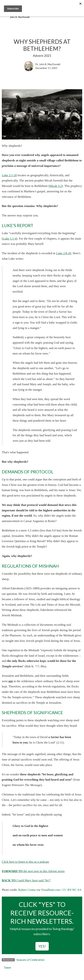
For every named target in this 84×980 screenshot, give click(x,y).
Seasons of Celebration (30, 960)
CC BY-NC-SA (72, 890)
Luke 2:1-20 (9, 175)
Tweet (7, 968)
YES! (42, 946)
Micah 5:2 (55, 186)
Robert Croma (27, 890)
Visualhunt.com (50, 890)
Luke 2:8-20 (64, 253)
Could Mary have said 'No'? (26, 880)
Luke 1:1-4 (10, 239)
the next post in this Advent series (33, 871)
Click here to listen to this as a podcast (25, 862)
